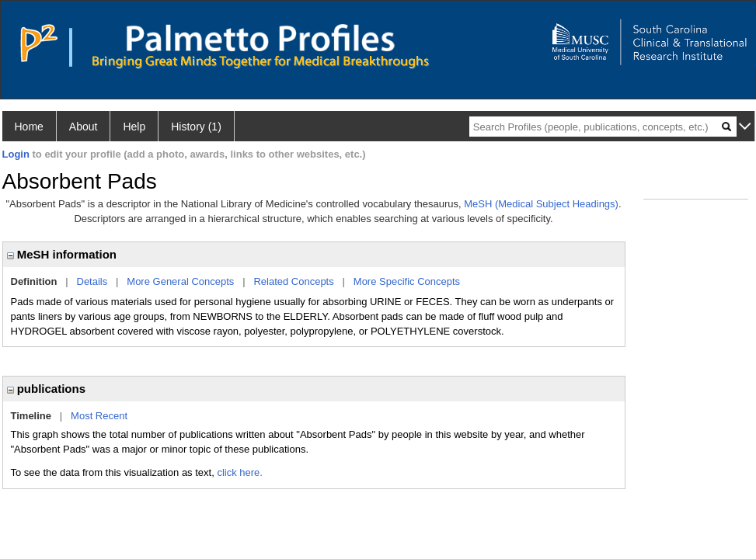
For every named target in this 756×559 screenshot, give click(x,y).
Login (16, 154)
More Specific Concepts (407, 281)
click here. (240, 472)
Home (29, 127)
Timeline (31, 416)
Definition (34, 281)
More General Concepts (180, 281)
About (84, 127)
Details (92, 281)
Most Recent (99, 416)
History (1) (196, 127)
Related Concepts (293, 281)
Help (134, 127)
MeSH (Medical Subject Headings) (541, 204)
